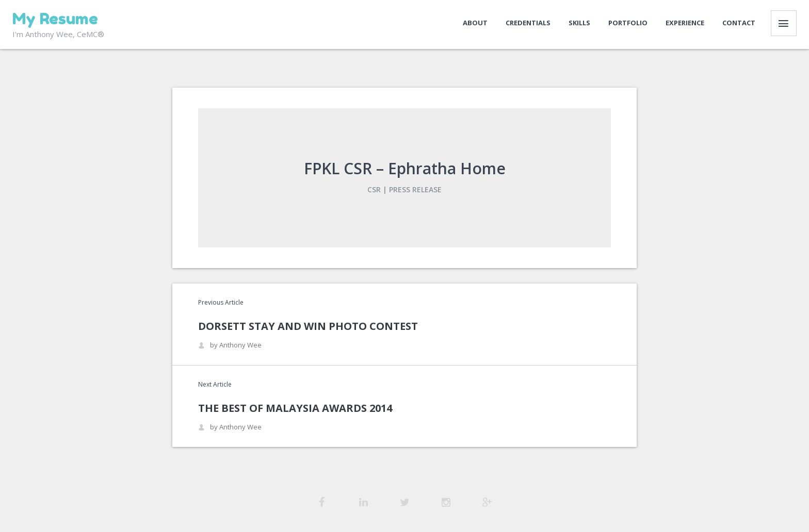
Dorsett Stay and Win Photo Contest (308, 326)
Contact (739, 23)
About (475, 23)
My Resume (55, 19)
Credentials (528, 23)
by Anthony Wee (230, 345)
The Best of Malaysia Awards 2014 (295, 408)
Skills (579, 23)
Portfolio (628, 23)
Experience (685, 23)
